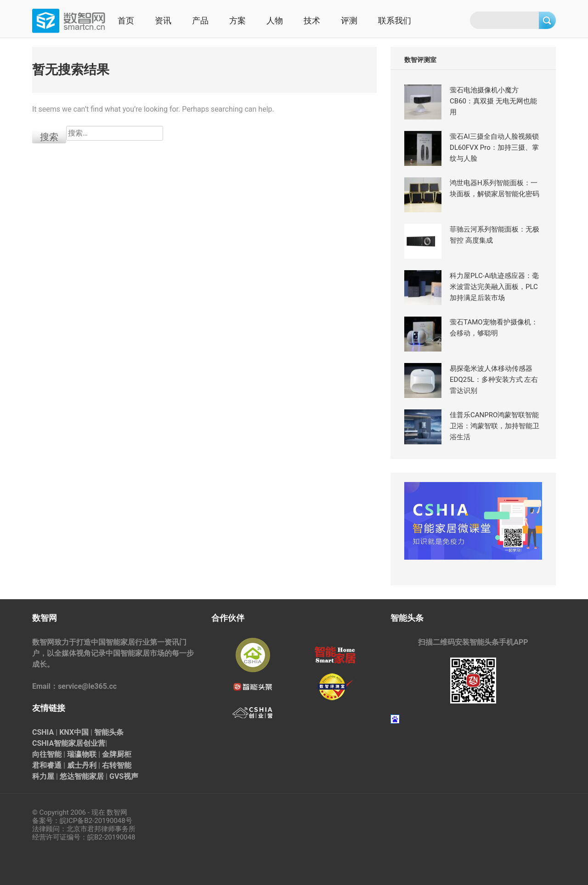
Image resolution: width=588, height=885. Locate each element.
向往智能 (47, 754)
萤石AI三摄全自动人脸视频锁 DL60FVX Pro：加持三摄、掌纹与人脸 (494, 147)
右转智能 (117, 765)
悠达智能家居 (82, 776)
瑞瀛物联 (82, 754)
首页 (126, 20)
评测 (349, 20)
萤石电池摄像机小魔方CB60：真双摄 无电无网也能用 (493, 101)
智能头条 (109, 732)
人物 (275, 20)
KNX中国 (74, 732)
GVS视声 (124, 776)
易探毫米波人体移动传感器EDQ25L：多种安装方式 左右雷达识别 (494, 380)
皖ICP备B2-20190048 (93, 821)
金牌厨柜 (117, 754)
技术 (312, 20)
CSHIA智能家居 (58, 743)
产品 (200, 20)
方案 (237, 20)
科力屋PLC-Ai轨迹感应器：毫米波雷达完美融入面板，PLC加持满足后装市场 (494, 287)
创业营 (94, 743)
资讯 (163, 20)
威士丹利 (82, 765)
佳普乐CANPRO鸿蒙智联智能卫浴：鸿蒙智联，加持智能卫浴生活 (495, 426)
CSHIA (43, 732)
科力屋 (43, 776)
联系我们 (395, 20)
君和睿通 (47, 765)
